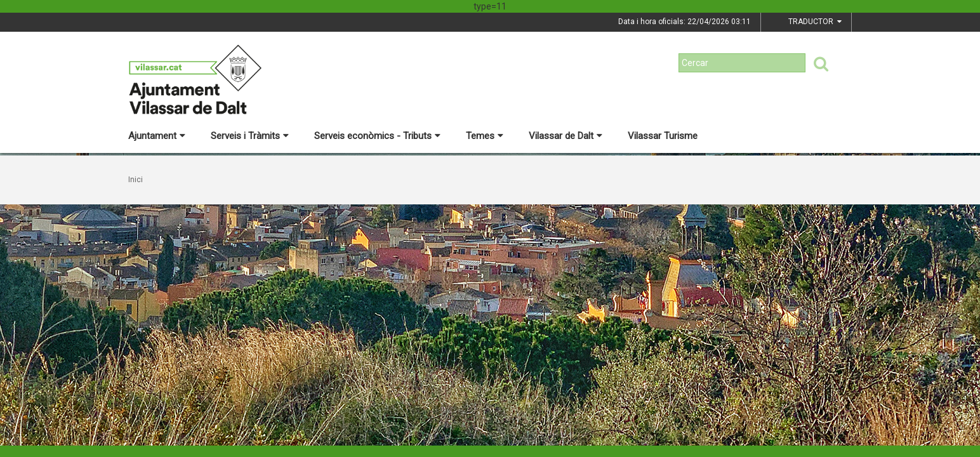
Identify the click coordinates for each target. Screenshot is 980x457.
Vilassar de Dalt (566, 136)
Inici (136, 180)
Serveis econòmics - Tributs (377, 136)
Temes (485, 136)
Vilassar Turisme (663, 136)
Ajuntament (157, 136)
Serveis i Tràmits (250, 136)
